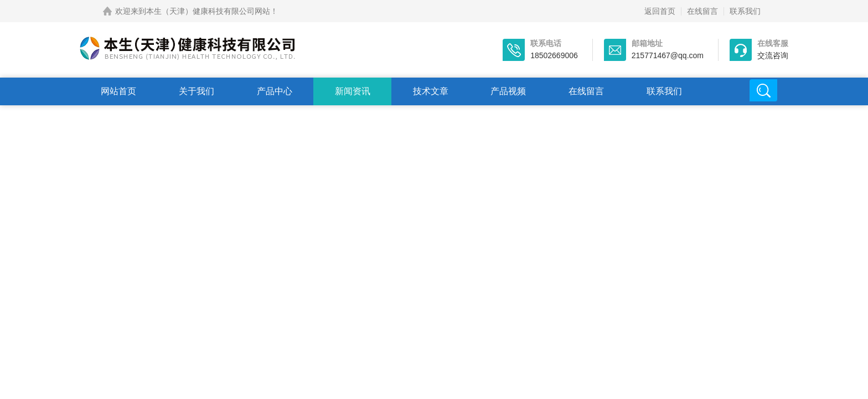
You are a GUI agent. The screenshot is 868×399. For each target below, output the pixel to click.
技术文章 (431, 91)
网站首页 (118, 91)
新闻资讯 (353, 91)
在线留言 (702, 11)
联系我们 (745, 11)
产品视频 (508, 91)
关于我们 (197, 91)
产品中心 (275, 91)
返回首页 (660, 11)
